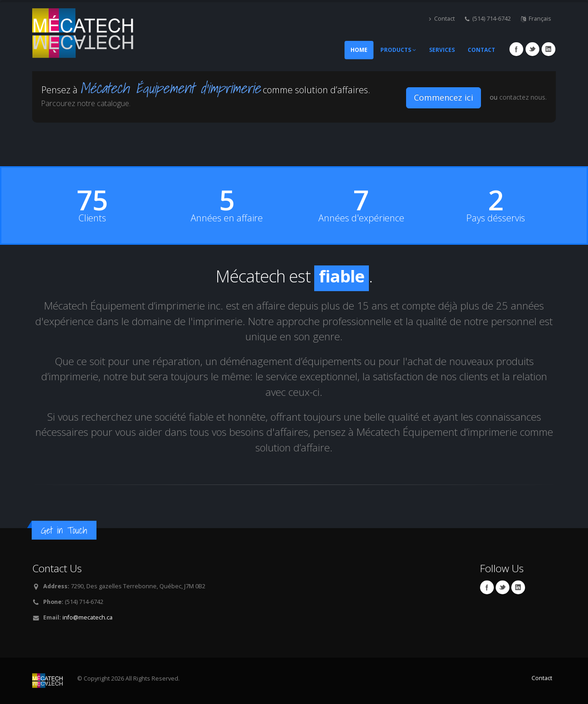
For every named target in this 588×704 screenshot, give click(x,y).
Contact (442, 19)
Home (359, 50)
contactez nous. (523, 97)
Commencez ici (444, 97)
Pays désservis (496, 218)
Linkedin (548, 49)
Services (442, 50)
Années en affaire (227, 218)
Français (536, 19)
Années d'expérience (361, 218)
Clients (92, 218)
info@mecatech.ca (88, 617)
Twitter (532, 49)
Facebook (516, 49)
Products (398, 50)
